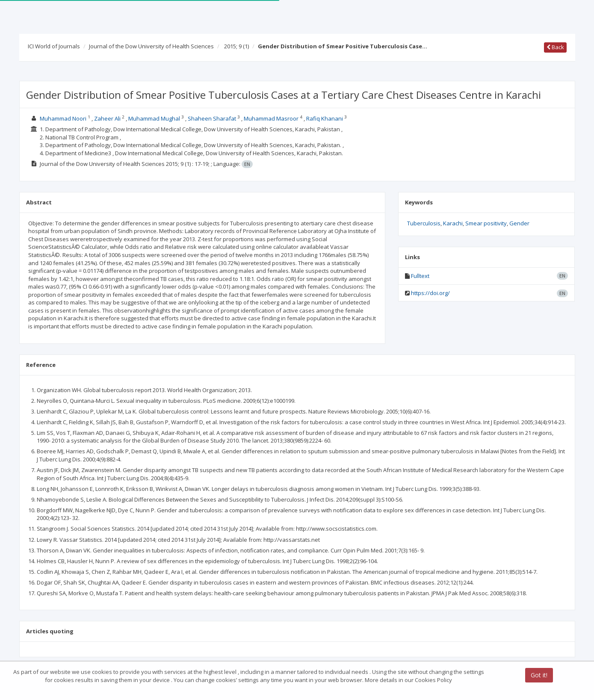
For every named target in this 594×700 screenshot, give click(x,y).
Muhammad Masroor (271, 118)
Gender (519, 223)
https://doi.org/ (430, 293)
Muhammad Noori (63, 118)
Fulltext (420, 276)
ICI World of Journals (54, 46)
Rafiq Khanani (325, 118)
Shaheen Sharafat (212, 118)
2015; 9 (236, 46)
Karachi (453, 223)
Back (555, 47)
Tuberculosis (424, 223)
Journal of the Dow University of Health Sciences (151, 46)
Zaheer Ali (107, 118)
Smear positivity (486, 223)
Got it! (539, 675)
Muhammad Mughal (154, 118)
